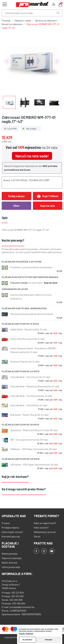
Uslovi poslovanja (11, 567)
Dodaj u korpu (16, 196)
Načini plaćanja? (13, 240)
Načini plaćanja (10, 554)
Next (57, 61)
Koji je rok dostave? (15, 477)
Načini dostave (9, 563)
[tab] (32, 241)
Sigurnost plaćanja (12, 558)
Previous (7, 61)
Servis (37, 536)
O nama (6, 523)
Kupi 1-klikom (48, 196)
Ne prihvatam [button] (27, 640)
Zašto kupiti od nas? (12, 532)
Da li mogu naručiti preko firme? (24, 489)
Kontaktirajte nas (11, 536)
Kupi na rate (48, 206)
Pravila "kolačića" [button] (26, 634)
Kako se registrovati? (45, 523)
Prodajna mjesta (10, 528)
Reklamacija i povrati (45, 532)
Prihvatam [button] (49, 640)
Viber (16, 206)
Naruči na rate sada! (32, 156)
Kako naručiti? (41, 528)
